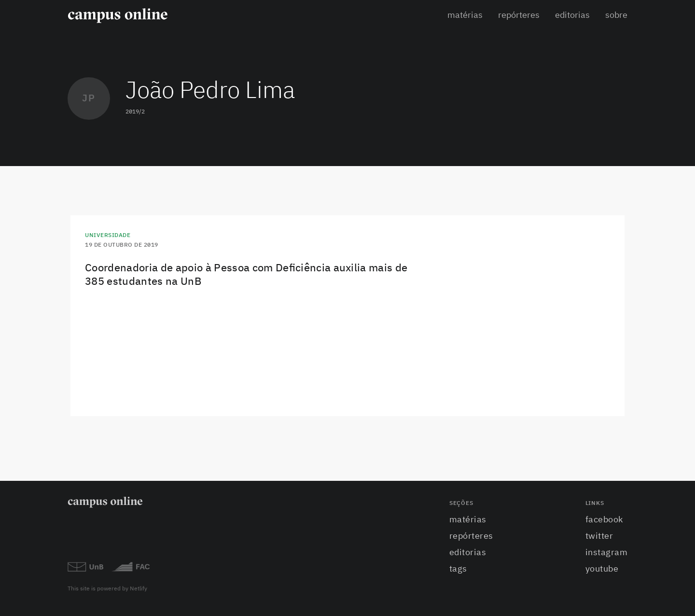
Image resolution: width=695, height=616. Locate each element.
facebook (604, 520)
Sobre (616, 15)
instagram (607, 553)
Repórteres (519, 15)
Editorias (572, 15)
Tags (458, 569)
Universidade (108, 236)
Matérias (465, 15)
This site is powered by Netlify (107, 589)
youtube (602, 569)
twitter (599, 536)
